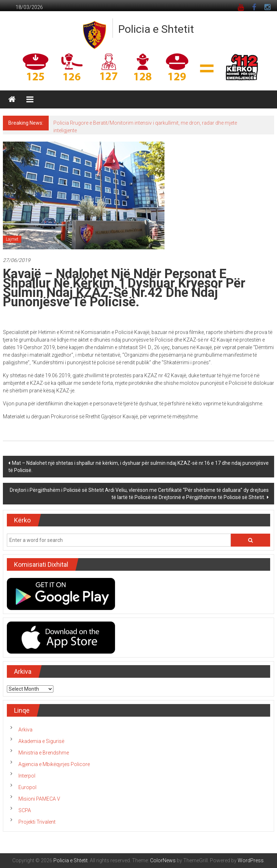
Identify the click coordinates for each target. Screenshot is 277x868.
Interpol (27, 776)
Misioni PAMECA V (39, 799)
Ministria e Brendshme (44, 753)
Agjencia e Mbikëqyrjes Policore (54, 764)
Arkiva (25, 730)
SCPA (25, 810)
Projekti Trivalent (37, 822)
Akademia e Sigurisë (41, 741)
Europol (27, 787)
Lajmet (12, 239)
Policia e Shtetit (156, 29)
